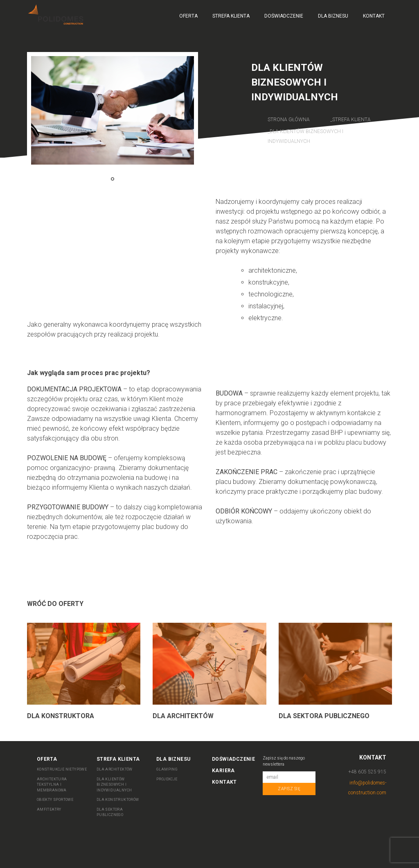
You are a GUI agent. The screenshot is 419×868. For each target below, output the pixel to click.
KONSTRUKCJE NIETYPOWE (62, 769)
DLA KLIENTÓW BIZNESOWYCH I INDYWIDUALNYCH (114, 785)
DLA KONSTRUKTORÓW (118, 800)
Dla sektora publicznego (324, 716)
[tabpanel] (113, 110)
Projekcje (167, 779)
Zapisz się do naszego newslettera (284, 761)
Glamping (167, 769)
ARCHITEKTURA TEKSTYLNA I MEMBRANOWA (52, 785)
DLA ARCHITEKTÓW (115, 769)
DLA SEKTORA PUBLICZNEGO (110, 812)
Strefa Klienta (231, 16)
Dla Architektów (183, 716)
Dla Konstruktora (61, 716)
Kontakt (374, 16)
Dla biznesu (333, 16)
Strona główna (289, 120)
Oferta (188, 16)
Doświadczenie (284, 16)
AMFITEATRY (49, 809)
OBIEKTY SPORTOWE (55, 800)
